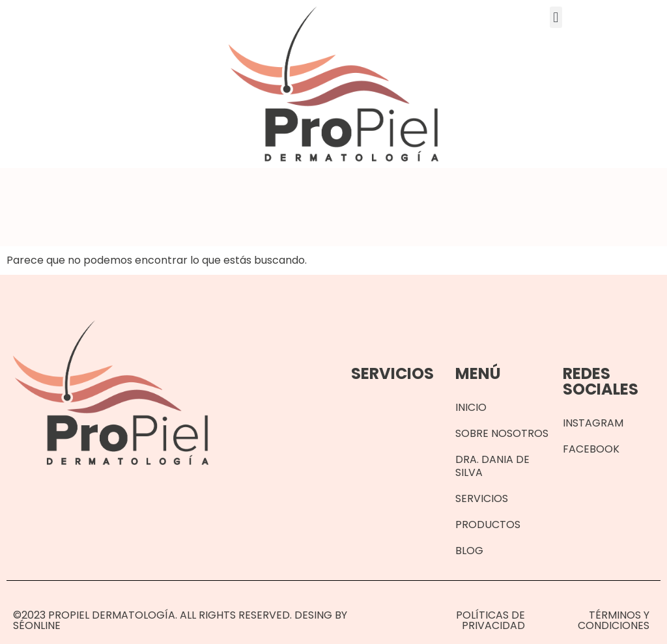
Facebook (591, 449)
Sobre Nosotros (502, 433)
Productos (488, 525)
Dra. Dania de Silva (492, 466)
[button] (556, 17)
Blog (469, 551)
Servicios (482, 498)
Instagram (593, 423)
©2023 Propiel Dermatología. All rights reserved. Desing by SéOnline (180, 620)
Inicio (471, 407)
